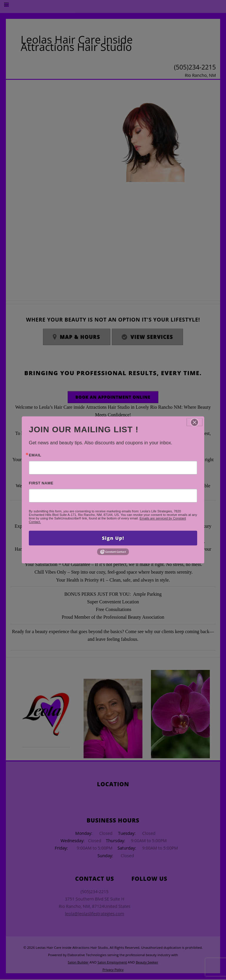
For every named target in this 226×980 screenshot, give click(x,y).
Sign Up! (113, 538)
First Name (41, 483)
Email (35, 455)
